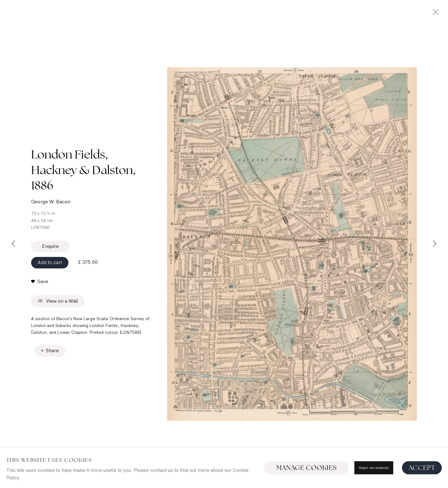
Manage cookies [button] (307, 468)
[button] (40, 279)
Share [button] (52, 355)
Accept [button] (422, 468)
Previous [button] (13, 244)
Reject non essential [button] (374, 468)
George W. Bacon (51, 199)
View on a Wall (58, 299)
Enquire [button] (50, 244)
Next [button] (435, 244)
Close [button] (434, 14)
